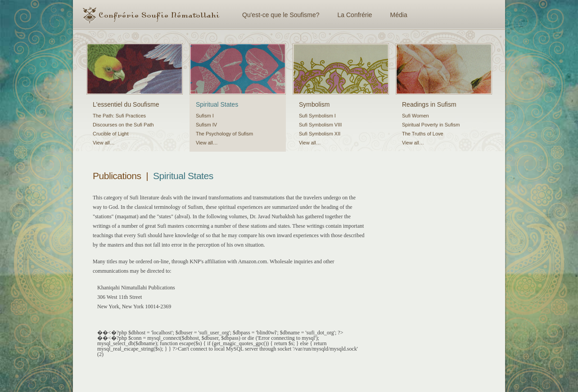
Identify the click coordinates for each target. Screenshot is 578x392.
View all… (104, 143)
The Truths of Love (423, 134)
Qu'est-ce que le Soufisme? (281, 15)
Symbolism (314, 104)
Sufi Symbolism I (317, 116)
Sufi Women (415, 116)
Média (399, 15)
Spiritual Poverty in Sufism (431, 125)
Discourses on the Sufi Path (123, 125)
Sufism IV (206, 125)
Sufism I (205, 116)
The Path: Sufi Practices (119, 116)
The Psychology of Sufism (224, 134)
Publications (117, 176)
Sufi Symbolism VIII (320, 125)
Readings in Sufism (429, 104)
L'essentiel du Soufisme (126, 104)
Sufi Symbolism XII (320, 134)
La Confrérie (355, 15)
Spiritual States (217, 104)
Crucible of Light (111, 134)
